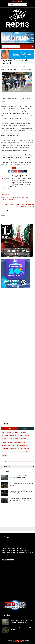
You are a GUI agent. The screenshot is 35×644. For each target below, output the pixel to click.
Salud (20, 449)
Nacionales (23, 446)
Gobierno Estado (7, 442)
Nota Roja (5, 449)
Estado (27, 436)
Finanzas (4, 439)
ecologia (11, 452)
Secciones (9, 428)
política (27, 452)
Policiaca (13, 449)
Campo (9, 432)
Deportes (23, 432)
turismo (4, 455)
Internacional (6, 446)
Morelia (25, 66)
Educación (5, 436)
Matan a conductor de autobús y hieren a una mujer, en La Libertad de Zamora (20, 477)
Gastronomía (14, 439)
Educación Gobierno (16, 436)
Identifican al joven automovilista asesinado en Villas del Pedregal (21, 492)
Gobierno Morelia (20, 442)
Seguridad (27, 449)
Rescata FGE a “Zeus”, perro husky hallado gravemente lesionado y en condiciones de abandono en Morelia (17, 544)
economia (19, 452)
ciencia (4, 452)
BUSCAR (26, 428)
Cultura (16, 432)
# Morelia (20, 168)
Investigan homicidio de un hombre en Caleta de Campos (21, 484)
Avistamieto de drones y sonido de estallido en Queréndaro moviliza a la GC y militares (21, 500)
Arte (3, 432)
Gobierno (23, 439)
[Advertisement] (17, 308)
